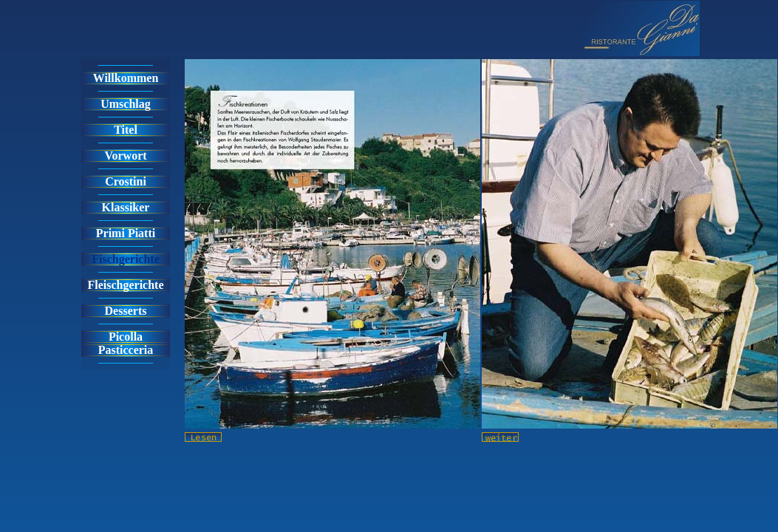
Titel (126, 130)
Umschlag (126, 104)
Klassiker (126, 207)
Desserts (126, 311)
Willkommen (126, 78)
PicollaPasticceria (126, 343)
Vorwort (125, 156)
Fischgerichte (126, 259)
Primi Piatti (126, 233)
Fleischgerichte (125, 285)
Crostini (126, 181)
